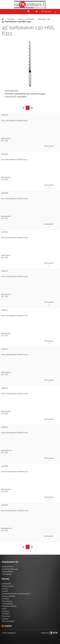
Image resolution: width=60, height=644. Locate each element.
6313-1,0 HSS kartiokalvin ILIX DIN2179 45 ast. (14, 121)
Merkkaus (6, 611)
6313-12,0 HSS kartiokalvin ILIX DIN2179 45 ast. (15, 511)
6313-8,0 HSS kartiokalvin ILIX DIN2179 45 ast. (15, 433)
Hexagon (5, 619)
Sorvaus (5, 589)
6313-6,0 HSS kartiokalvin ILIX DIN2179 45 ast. (15, 394)
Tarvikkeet (6, 614)
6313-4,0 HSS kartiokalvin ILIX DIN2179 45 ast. (14, 316)
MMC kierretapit (8, 621)
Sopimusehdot (7, 567)
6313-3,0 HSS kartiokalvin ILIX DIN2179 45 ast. (15, 277)
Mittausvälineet (8, 586)
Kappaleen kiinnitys (9, 606)
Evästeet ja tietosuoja (10, 569)
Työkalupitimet (7, 604)
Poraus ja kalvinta (27, 19)
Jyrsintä (5, 591)
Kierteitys (5, 599)
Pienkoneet (6, 616)
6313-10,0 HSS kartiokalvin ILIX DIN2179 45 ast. (15, 472)
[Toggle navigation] (55, 12)
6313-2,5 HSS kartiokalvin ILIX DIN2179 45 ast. (15, 238)
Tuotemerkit (6, 584)
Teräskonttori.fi (7, 572)
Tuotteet (11, 19)
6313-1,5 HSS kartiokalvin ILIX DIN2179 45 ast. (14, 160)
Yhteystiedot (7, 574)
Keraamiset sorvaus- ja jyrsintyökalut (16, 594)
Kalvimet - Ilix (44, 19)
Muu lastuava (7, 601)
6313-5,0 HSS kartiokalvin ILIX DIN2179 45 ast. (15, 355)
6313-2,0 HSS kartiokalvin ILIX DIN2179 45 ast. (15, 199)
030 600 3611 (46, 12)
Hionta (4, 609)
